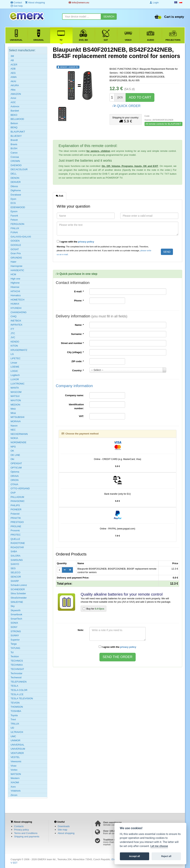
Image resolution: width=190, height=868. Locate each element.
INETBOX (16, 321)
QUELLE (15, 539)
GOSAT (15, 249)
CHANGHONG (19, 312)
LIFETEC (15, 358)
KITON (14, 346)
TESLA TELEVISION (22, 698)
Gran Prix (16, 253)
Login (154, 3)
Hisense (15, 287)
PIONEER (16, 509)
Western (15, 778)
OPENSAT (16, 463)
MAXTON (16, 400)
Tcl (12, 652)
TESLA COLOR (19, 690)
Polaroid (15, 514)
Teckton (15, 656)
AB (12, 60)
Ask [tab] (60, 196)
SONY (14, 627)
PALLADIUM (17, 497)
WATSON (16, 774)
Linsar (14, 363)
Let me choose (159, 846)
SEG (13, 568)
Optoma (15, 472)
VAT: (81, 416)
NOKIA (14, 438)
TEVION (15, 703)
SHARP (15, 581)
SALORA (15, 556)
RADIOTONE (18, 543)
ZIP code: (78, 361)
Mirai (13, 413)
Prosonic (15, 530)
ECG (13, 203)
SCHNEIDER (18, 589)
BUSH (14, 148)
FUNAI (14, 232)
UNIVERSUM (18, 749)
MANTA (15, 388)
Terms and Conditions (26, 833)
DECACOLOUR (19, 169)
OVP (13, 493)
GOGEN (15, 241)
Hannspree (17, 266)
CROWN (15, 161)
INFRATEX (16, 325)
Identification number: (76, 406)
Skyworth (15, 610)
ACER (14, 65)
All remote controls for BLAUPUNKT (163, 124)
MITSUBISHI (17, 417)
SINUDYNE (17, 602)
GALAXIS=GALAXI (21, 237)
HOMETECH (17, 300)
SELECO (15, 572)
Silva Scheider (18, 593)
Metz (13, 409)
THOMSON (17, 707)
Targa (14, 644)
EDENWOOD (18, 207)
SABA (14, 551)
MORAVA (16, 421)
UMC (13, 736)
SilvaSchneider (19, 598)
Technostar (17, 673)
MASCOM (16, 392)
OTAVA (14, 484)
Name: (79, 325)
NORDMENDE (18, 442)
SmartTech (16, 619)
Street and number (72, 343)
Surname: (77, 334)
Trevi (13, 719)
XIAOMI (15, 782)
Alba (13, 90)
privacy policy (86, 242)
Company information (74, 386)
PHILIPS (15, 505)
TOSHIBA (16, 711)
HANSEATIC (17, 270)
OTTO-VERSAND (20, 488)
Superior (15, 640)
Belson (14, 123)
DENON (15, 178)
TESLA (14, 686)
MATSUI (15, 396)
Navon (14, 426)
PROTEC (16, 535)
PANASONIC (18, 501)
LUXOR (15, 379)
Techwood (16, 677)
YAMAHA (16, 791)
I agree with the (76, 242)
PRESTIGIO (17, 522)
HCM (13, 274)
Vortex (14, 770)
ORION (15, 480)
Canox (14, 153)
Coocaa (15, 157)
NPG (13, 447)
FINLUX (15, 228)
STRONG (16, 631)
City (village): (76, 352)
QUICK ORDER (127, 106)
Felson (14, 220)
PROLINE (16, 526)
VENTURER (17, 753)
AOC (13, 102)
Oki (12, 459)
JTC (13, 333)
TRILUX (15, 724)
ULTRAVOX (17, 732)
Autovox (15, 106)
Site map (62, 830)
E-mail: (79, 291)
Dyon (13, 199)
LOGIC (14, 371)
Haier (13, 262)
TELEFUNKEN (19, 682)
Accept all (135, 856)
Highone (15, 283)
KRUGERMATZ (19, 350)
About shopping (66, 833)
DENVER (16, 182)
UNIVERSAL (17, 745)
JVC (13, 337)
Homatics (16, 295)
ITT (12, 329)
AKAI (13, 81)
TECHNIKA (17, 665)
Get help (17, 6)
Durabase (16, 195)
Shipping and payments (27, 837)
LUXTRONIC (18, 384)
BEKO (14, 115)
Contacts (19, 826)
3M (12, 56)
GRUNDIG (16, 258)
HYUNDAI (16, 308)
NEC (13, 430)
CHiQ (14, 316)
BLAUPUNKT (18, 132)
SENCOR (16, 577)
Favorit (14, 216)
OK (12, 451)
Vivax (14, 766)
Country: (78, 370)
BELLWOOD (17, 119)
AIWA (14, 77)
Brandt (14, 140)
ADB (13, 69)
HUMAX (15, 304)
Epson (14, 211)
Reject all (166, 856)
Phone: (79, 301)
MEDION (15, 405)
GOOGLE (16, 245)
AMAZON (16, 94)
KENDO (15, 342)
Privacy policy (21, 830)
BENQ (14, 127)
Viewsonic (16, 761)
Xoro (13, 787)
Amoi (13, 98)
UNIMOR (15, 740)
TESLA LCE (17, 694)
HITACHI (15, 291)
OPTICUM (16, 468)
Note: (81, 630)
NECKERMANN (19, 434)
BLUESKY (16, 136)
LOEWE (15, 367)
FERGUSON (17, 224)
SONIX (14, 623)
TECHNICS (17, 661)
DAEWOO (16, 165)
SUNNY (15, 635)
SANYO (15, 564)
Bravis (14, 144)
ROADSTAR (17, 547)
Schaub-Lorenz (19, 585)
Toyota (14, 715)
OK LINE (15, 455)
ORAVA (15, 476)
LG (12, 354)
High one (15, 279)
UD (12, 728)
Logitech (15, 375)
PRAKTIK (16, 518)
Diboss (14, 186)
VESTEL (15, 757)
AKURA (15, 85)
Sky (13, 606)
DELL (14, 174)
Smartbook (16, 614)
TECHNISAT (17, 669)
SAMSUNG (17, 560)
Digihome (16, 190)
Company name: (74, 395)
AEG (13, 73)
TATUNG (15, 648)
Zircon (14, 795)
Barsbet (15, 111)
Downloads (64, 826)
